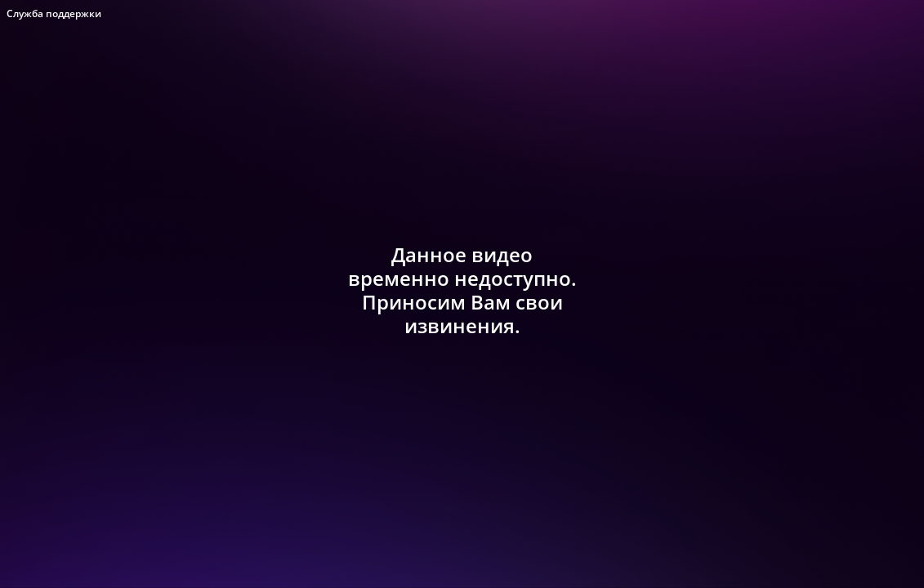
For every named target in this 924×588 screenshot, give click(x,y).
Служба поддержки (54, 13)
